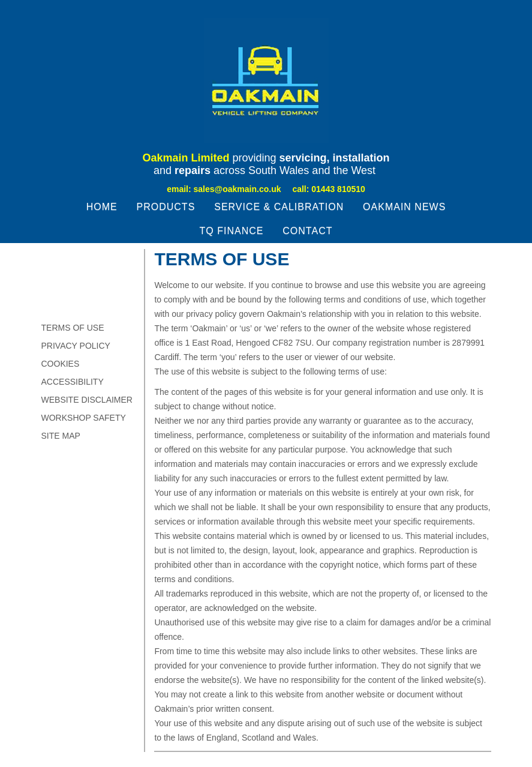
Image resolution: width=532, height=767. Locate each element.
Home (102, 207)
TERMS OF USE (73, 328)
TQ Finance (232, 231)
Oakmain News (404, 207)
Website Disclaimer (87, 400)
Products (166, 207)
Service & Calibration (279, 207)
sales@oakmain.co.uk (238, 189)
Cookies (61, 364)
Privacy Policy (76, 346)
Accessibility (73, 382)
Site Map (61, 436)
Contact (307, 231)
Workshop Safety (84, 418)
